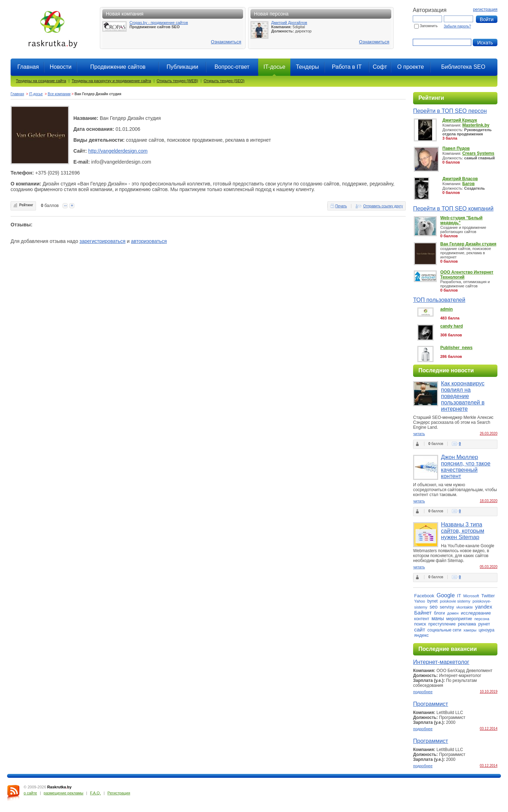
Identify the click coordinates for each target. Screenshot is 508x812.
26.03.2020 (489, 434)
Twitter (488, 596)
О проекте (410, 67)
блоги (439, 613)
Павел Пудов (456, 148)
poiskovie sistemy (455, 601)
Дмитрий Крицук (460, 120)
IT (459, 596)
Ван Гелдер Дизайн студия (468, 244)
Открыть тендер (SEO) (224, 81)
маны (438, 618)
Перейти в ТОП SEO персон (450, 111)
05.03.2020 (489, 567)
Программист (431, 704)
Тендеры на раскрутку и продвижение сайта (111, 81)
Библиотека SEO (463, 67)
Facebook (424, 596)
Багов (468, 184)
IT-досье (36, 94)
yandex (484, 607)
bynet (432, 601)
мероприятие (459, 619)
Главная (28, 67)
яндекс (421, 635)
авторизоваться (149, 241)
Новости (61, 67)
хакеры (470, 630)
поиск (420, 624)
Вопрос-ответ (232, 67)
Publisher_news (456, 348)
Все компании (59, 94)
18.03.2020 (489, 501)
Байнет (423, 613)
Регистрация (119, 793)
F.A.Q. (95, 793)
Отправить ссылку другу (383, 206)
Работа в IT (347, 67)
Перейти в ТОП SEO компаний (453, 209)
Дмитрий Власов (460, 179)
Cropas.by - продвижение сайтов (159, 23)
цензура (487, 630)
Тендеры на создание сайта (41, 81)
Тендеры (307, 67)
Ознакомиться (226, 42)
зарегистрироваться (102, 241)
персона (482, 619)
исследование (476, 613)
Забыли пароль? (457, 26)
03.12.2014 (489, 729)
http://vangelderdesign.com (118, 151)
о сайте (30, 793)
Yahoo (420, 601)
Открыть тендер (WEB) (177, 81)
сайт (420, 630)
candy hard (452, 326)
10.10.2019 (489, 692)
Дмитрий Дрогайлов (289, 23)
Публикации (182, 67)
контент (422, 619)
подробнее (423, 692)
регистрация (485, 10)
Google (446, 595)
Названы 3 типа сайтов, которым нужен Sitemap (462, 531)
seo (434, 607)
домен (453, 613)
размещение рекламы (64, 793)
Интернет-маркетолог (441, 662)
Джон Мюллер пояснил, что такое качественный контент (466, 467)
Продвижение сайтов (118, 67)
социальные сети (444, 630)
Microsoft (471, 596)
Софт (380, 67)
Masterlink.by (476, 125)
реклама (467, 624)
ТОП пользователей (439, 300)
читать (419, 434)
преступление (442, 624)
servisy (447, 607)
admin (446, 309)
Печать (341, 206)
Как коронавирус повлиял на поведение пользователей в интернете (463, 396)
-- (65, 206)
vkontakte (464, 607)
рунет (484, 624)
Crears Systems (478, 153)
